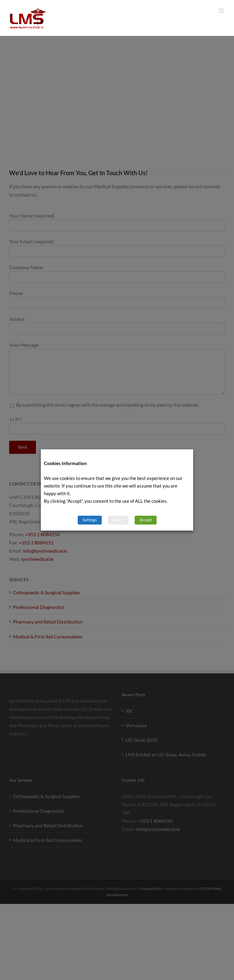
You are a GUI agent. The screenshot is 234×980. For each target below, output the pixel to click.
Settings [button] (90, 520)
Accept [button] (146, 520)
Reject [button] (118, 520)
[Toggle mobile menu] (222, 11)
